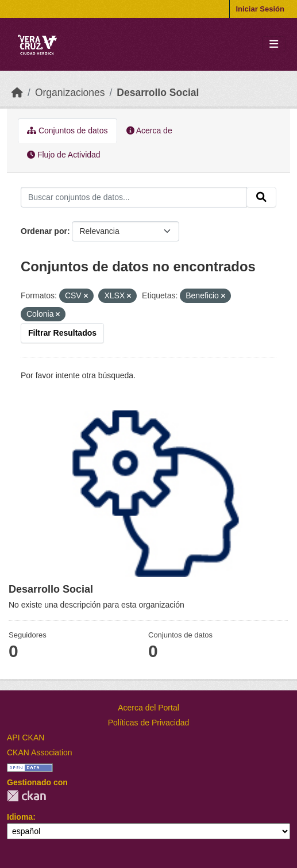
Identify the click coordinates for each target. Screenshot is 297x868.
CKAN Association (40, 752)
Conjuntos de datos (67, 130)
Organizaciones (70, 93)
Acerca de (149, 130)
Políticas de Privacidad (149, 723)
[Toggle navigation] (274, 45)
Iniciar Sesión (260, 9)
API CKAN (26, 738)
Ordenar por (44, 231)
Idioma (20, 817)
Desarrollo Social (158, 93)
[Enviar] (261, 197)
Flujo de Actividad (64, 155)
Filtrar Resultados (62, 333)
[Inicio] (17, 93)
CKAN (26, 796)
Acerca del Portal (148, 708)
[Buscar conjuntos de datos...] (134, 197)
